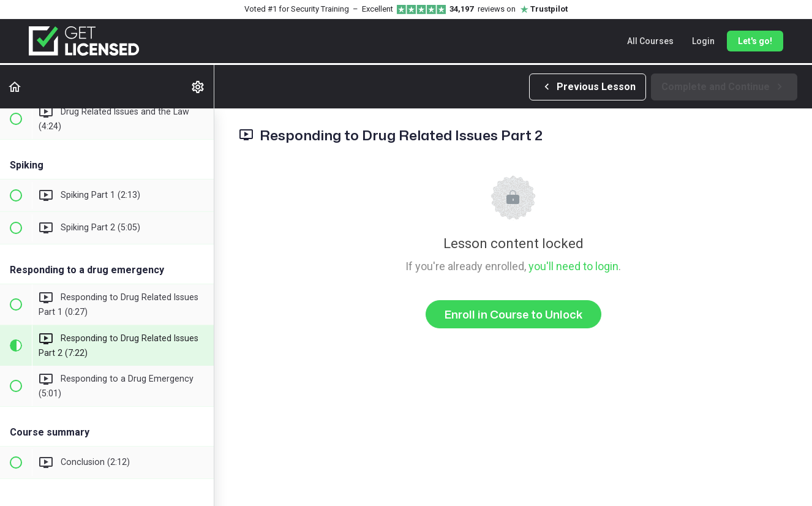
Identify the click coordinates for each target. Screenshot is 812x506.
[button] (15, 87)
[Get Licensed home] (84, 41)
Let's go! (755, 41)
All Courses (650, 41)
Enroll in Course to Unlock (513, 314)
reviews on (509, 9)
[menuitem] (198, 87)
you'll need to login (573, 266)
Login (703, 41)
